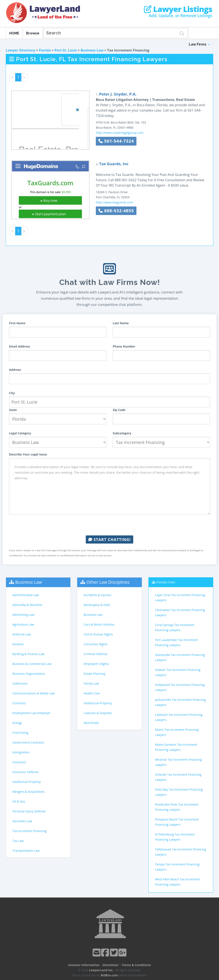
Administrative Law (26, 595)
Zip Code (119, 410)
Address (15, 370)
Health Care (92, 693)
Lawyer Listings (178, 9)
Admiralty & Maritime (27, 605)
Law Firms (199, 44)
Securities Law (22, 821)
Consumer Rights (95, 644)
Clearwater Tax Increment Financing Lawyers (180, 612)
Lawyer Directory (20, 50)
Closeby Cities (166, 582)
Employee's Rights (96, 664)
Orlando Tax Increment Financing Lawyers (178, 777)
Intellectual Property (27, 782)
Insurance (19, 762)
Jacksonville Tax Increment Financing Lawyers (181, 702)
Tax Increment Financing (29, 831)
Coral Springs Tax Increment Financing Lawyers (175, 627)
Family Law (91, 683)
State (13, 410)
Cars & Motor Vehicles (99, 624)
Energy (17, 723)
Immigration (21, 752)
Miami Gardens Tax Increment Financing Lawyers (176, 747)
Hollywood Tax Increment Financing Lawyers (180, 687)
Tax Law (18, 841)
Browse (33, 33)
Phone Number (124, 346)
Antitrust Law (22, 634)
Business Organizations (29, 674)
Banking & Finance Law (28, 654)
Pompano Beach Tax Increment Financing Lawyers (177, 822)
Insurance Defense (25, 772)
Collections (20, 683)
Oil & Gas (19, 801)
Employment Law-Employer (32, 713)
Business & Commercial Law (32, 664)
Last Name (121, 323)
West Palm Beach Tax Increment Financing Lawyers (178, 882)
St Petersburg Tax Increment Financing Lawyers (175, 837)
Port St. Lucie (66, 50)
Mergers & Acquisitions (28, 792)
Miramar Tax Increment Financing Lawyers (178, 762)
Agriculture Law (23, 624)
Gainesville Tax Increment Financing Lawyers (180, 657)
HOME (14, 33)
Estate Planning (94, 674)
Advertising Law (23, 615)
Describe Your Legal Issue (28, 454)
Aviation (18, 644)
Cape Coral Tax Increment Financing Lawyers (180, 598)
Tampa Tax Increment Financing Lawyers (177, 867)
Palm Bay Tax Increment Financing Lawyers (179, 792)
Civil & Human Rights (98, 634)
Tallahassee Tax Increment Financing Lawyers (181, 852)
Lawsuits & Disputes (98, 713)
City (12, 393)
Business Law (92, 50)
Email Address (19, 346)
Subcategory (122, 433)
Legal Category (20, 433)
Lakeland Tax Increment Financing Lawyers (179, 717)
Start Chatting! (109, 539)
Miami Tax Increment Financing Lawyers (177, 732)
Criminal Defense (96, 654)
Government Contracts (28, 742)
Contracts (19, 703)
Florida (45, 50)
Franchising (20, 733)
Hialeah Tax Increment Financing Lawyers (178, 672)
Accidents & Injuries (97, 595)
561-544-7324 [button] (116, 141)
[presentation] (109, 525)
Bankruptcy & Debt (97, 605)
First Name (17, 323)
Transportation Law (26, 851)
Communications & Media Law (34, 693)
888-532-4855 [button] (116, 211)
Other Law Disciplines (108, 582)
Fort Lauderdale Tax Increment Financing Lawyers (177, 642)
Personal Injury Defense (29, 811)
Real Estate (91, 723)
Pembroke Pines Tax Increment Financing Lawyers (177, 807)
